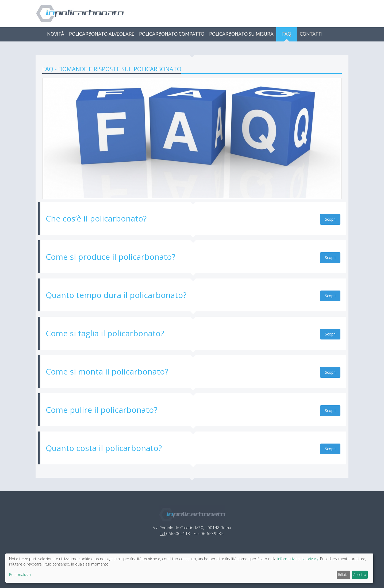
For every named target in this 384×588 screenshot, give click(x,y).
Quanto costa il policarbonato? (104, 448)
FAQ (287, 34)
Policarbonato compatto (172, 34)
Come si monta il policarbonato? (107, 371)
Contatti (311, 34)
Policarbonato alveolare (102, 34)
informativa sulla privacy (298, 559)
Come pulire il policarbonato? (101, 410)
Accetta (360, 574)
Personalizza (20, 574)
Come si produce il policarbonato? (110, 257)
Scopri (330, 219)
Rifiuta (343, 574)
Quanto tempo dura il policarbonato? (116, 295)
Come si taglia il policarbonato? (105, 333)
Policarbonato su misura (241, 34)
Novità (56, 34)
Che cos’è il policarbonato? (96, 218)
